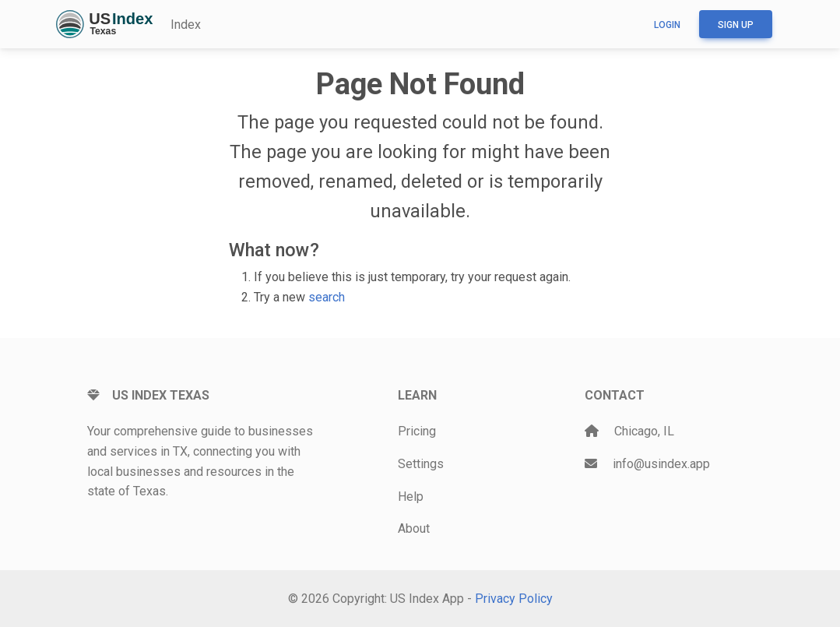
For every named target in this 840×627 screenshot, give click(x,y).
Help (411, 497)
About (414, 528)
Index (186, 25)
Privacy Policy (514, 599)
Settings (421, 464)
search (327, 297)
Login (667, 25)
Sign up (736, 25)
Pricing (417, 431)
